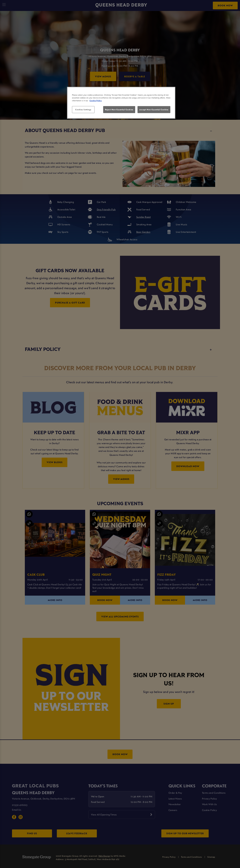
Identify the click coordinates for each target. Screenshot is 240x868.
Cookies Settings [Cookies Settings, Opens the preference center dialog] (83, 109)
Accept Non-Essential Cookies (154, 109)
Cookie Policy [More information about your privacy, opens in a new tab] (96, 101)
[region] (121, 103)
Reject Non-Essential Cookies (119, 109)
